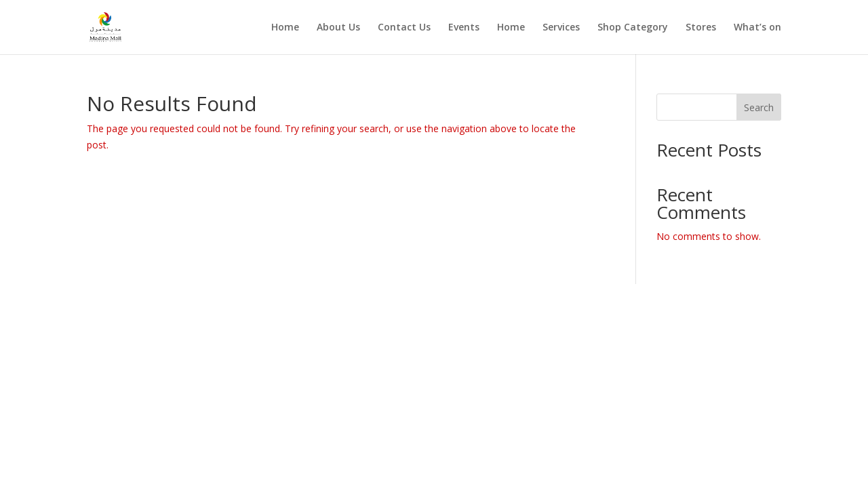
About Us (338, 28)
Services (561, 28)
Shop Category (633, 28)
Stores (701, 28)
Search (759, 107)
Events (464, 28)
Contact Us (404, 28)
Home (285, 28)
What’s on (757, 28)
